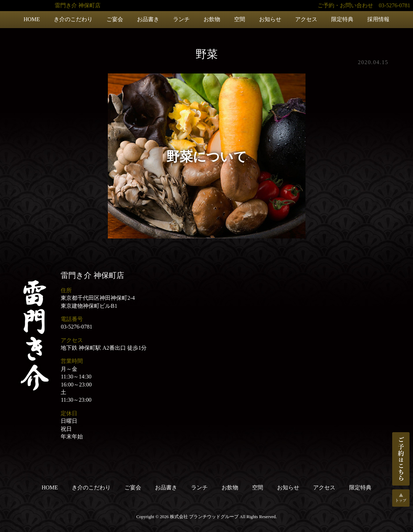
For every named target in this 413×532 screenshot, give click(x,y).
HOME (32, 19)
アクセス (306, 19)
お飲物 (212, 19)
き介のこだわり (73, 19)
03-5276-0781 (76, 327)
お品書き (148, 19)
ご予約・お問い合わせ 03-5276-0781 (364, 5)
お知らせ (270, 19)
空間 (240, 19)
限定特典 (342, 19)
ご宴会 (115, 19)
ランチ (181, 19)
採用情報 (378, 19)
